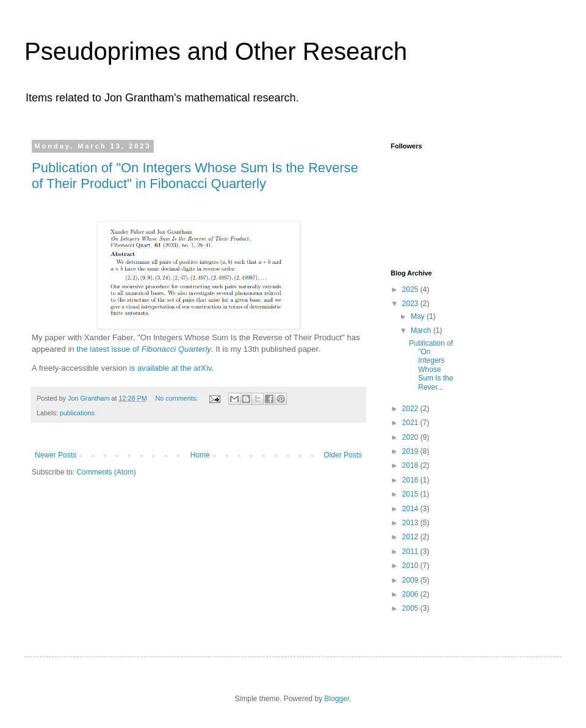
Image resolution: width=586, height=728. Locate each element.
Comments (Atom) (106, 472)
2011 (411, 551)
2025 (411, 289)
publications (77, 413)
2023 (411, 304)
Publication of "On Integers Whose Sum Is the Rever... (431, 365)
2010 (411, 566)
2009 (411, 580)
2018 (411, 465)
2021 (411, 423)
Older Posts (343, 455)
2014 (411, 509)
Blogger (337, 699)
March (422, 330)
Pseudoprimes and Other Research (216, 51)
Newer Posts (56, 455)
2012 (411, 537)
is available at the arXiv (171, 368)
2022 (411, 409)
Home (200, 455)
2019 (411, 451)
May (419, 316)
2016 (411, 480)
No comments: (177, 398)
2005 (411, 608)
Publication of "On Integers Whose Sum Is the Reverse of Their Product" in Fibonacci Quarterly (195, 176)
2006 (411, 594)
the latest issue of (144, 349)
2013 (411, 523)
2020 (411, 437)
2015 (411, 494)
